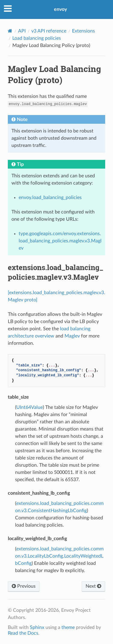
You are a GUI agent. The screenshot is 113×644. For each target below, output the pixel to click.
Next (93, 586)
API (22, 31)
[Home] (10, 31)
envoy (60, 9)
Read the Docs (23, 633)
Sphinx (37, 627)
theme (68, 627)
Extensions (83, 31)
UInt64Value (30, 407)
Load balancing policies (37, 38)
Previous (24, 586)
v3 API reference (49, 31)
